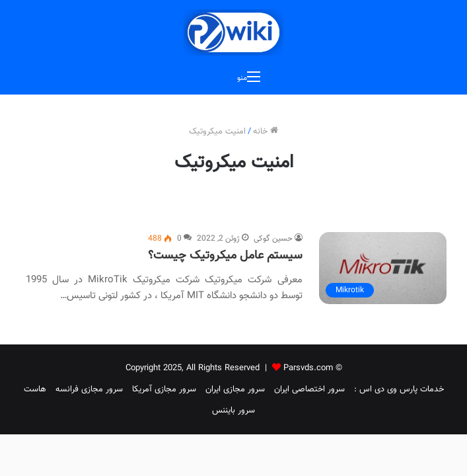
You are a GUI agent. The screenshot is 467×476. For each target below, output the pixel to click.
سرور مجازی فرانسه (89, 389)
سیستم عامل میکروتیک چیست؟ (225, 256)
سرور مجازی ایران (235, 389)
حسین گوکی (273, 239)
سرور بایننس (234, 411)
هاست (35, 389)
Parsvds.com (308, 368)
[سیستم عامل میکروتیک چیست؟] (383, 268)
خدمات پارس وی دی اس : (399, 389)
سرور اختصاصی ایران (309, 389)
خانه (266, 132)
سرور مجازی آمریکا (164, 389)
